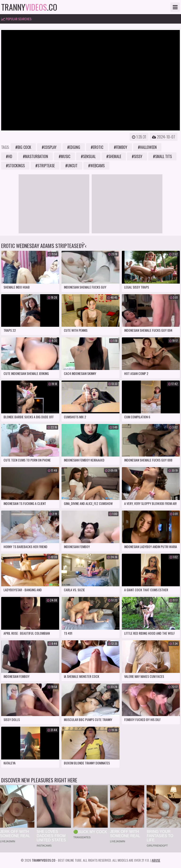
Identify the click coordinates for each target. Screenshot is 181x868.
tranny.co (29, 7)
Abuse (156, 860)
